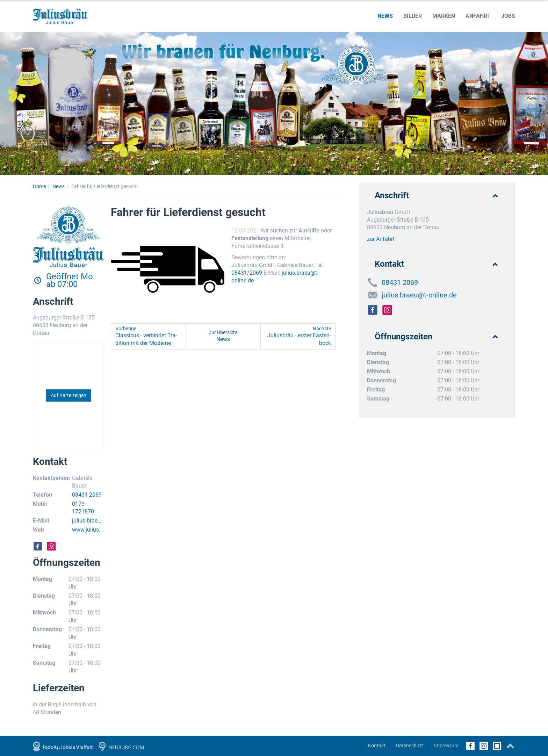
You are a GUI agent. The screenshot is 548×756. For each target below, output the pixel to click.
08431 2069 (87, 495)
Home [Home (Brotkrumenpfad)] (39, 186)
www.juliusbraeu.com (88, 530)
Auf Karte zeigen (68, 395)
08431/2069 (247, 273)
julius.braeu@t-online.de (87, 521)
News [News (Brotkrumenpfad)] (59, 186)
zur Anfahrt (381, 239)
